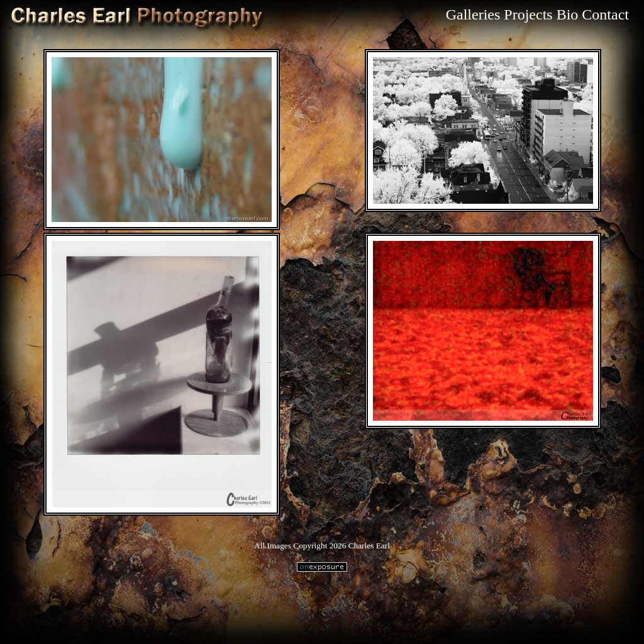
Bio (568, 14)
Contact (605, 14)
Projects (528, 14)
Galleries (473, 14)
